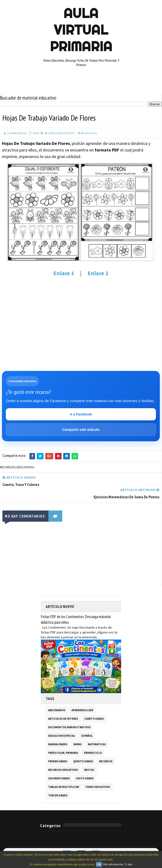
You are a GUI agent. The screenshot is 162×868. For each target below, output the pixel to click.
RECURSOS (106, 761)
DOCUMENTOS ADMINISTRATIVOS (69, 727)
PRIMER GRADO (58, 761)
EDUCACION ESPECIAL (62, 736)
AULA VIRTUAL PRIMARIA (81, 30)
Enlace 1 (64, 273)
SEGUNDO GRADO (59, 778)
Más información (113, 864)
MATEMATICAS (97, 744)
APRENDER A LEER (82, 710)
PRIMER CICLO (93, 753)
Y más (129, 864)
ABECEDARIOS (57, 710)
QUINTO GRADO (83, 761)
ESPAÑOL (87, 736)
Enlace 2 (98, 273)
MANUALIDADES (58, 744)
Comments (89, 133)
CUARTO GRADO (94, 719)
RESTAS (89, 770)
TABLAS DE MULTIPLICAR (64, 787)
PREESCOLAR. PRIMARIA (63, 753)
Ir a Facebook (81, 414)
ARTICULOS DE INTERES (63, 719)
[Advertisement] (81, 317)
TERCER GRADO (58, 795)
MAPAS (78, 744)
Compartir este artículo (81, 430)
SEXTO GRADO (85, 778)
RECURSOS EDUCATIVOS (60, 133)
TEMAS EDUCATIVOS (98, 787)
